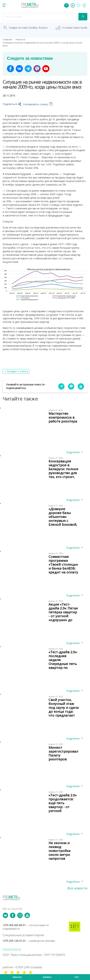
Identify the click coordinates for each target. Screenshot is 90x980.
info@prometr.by (12, 949)
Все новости (77, 888)
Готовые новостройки (75, 28)
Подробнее (74, 452)
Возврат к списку (17, 371)
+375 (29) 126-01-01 (29, 941)
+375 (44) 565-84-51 (26, 927)
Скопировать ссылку (38, 104)
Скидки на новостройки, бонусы (28, 28)
